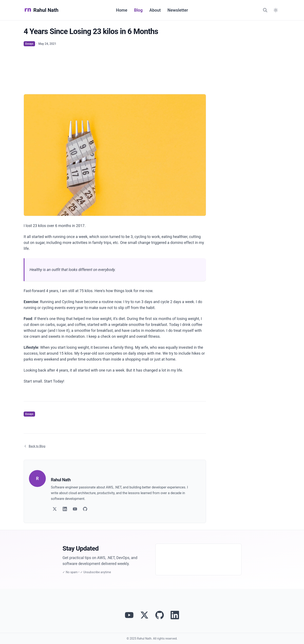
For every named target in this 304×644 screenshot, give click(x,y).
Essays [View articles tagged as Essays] (29, 44)
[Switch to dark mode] (276, 10)
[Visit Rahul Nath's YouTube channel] (129, 615)
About (155, 10)
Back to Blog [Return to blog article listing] (35, 446)
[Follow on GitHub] (85, 509)
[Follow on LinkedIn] (65, 509)
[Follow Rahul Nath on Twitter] (144, 615)
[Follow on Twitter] (55, 509)
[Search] (265, 10)
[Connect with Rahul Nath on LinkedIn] (175, 615)
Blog (138, 10)
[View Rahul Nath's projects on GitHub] (160, 615)
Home (122, 10)
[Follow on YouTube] (75, 509)
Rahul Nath (41, 10)
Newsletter (178, 10)
